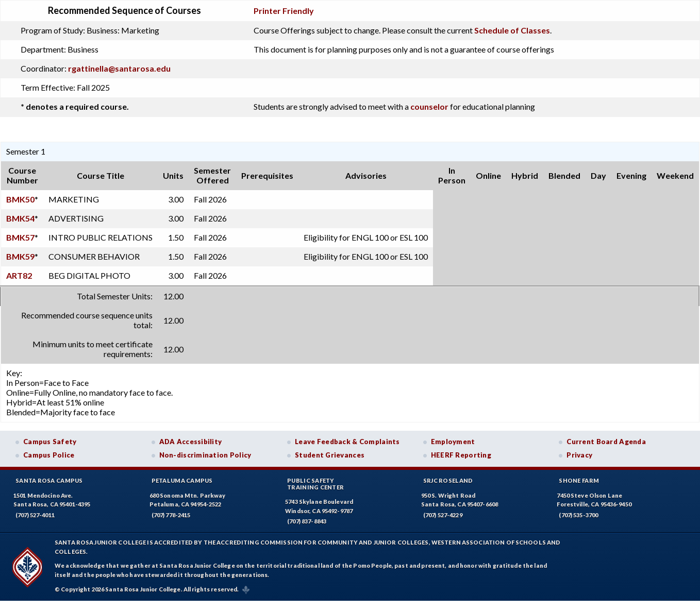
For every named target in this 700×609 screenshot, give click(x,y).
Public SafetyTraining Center (315, 484)
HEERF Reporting (461, 455)
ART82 (19, 275)
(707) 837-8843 (307, 521)
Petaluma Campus (182, 480)
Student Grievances (330, 455)
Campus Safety (50, 442)
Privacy (579, 455)
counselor (429, 106)
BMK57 (20, 237)
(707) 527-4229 (443, 515)
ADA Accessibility (191, 442)
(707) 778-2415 (171, 515)
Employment (453, 442)
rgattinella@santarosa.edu (119, 68)
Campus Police (49, 455)
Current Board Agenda (606, 442)
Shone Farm (579, 480)
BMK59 (20, 256)
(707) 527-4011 (35, 515)
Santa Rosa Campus (49, 480)
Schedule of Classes (512, 30)
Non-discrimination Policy (205, 455)
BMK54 (20, 218)
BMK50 (20, 199)
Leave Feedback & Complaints (347, 442)
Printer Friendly (284, 11)
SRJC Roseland (448, 480)
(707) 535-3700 (578, 515)
